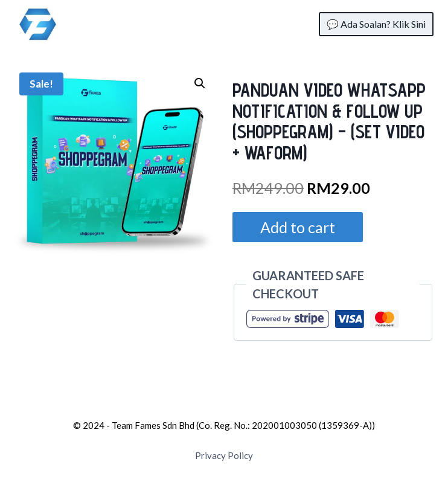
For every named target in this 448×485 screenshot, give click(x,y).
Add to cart (298, 227)
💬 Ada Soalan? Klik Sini (376, 24)
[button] (200, 83)
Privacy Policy (224, 455)
